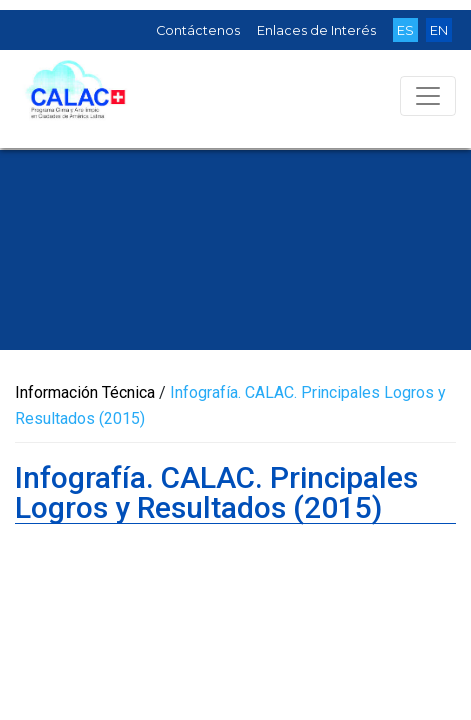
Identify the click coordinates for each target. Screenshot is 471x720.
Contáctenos (198, 30)
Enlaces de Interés (316, 30)
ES (405, 30)
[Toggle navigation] (428, 96)
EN (439, 30)
